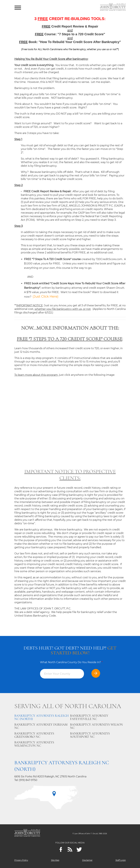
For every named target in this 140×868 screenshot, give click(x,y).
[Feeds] (70, 849)
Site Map (55, 860)
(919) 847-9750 (28, 780)
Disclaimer (87, 860)
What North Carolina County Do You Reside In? (71, 662)
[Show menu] (18, 7)
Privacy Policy (21, 860)
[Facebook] (61, 849)
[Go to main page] (113, 7)
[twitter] (79, 849)
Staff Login (121, 860)
